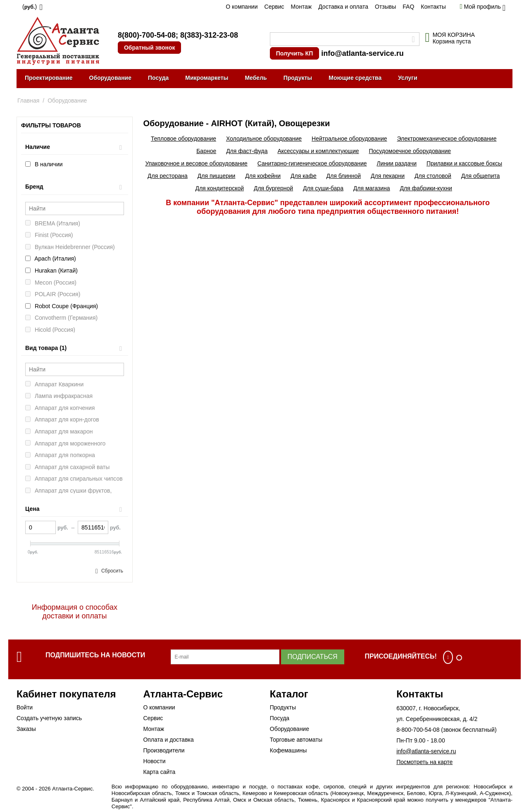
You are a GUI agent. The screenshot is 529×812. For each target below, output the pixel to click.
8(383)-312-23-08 (209, 35)
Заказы (26, 729)
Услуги (408, 78)
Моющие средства (355, 78)
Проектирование (49, 78)
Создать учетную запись (49, 718)
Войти (25, 707)
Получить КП (294, 53)
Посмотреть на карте (424, 762)
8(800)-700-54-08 (147, 35)
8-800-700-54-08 (418, 730)
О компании (242, 7)
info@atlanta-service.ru (362, 53)
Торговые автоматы (296, 740)
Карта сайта (159, 772)
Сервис (274, 7)
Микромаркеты (207, 78)
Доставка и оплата (343, 7)
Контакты (433, 7)
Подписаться (313, 657)
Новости (154, 761)
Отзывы (385, 7)
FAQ (408, 7)
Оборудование (110, 78)
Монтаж (301, 7)
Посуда (158, 78)
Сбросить (112, 571)
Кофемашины (288, 750)
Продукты (298, 78)
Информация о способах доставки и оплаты (75, 612)
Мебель (256, 78)
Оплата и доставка (168, 740)
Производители (164, 750)
